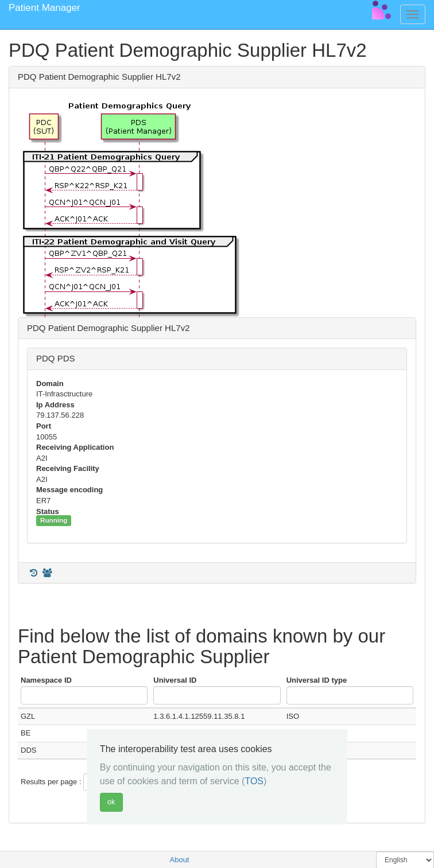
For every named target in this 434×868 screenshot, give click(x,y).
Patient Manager (44, 8)
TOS (254, 781)
